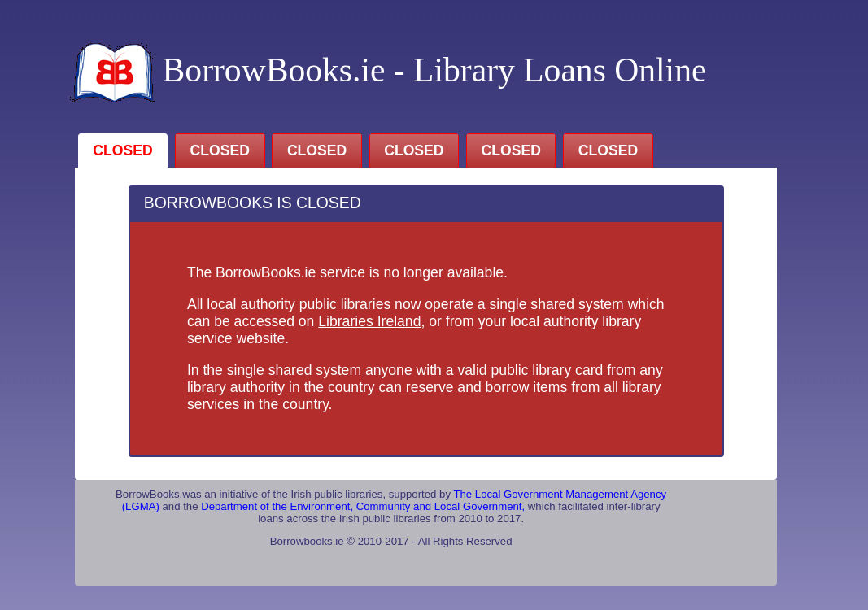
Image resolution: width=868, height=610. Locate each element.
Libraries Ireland (369, 321)
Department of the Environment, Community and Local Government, (364, 506)
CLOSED (122, 150)
